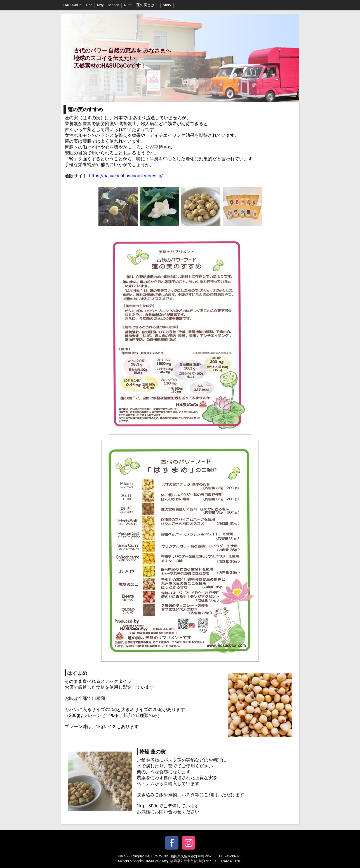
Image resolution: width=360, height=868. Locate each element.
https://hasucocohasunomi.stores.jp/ (126, 176)
